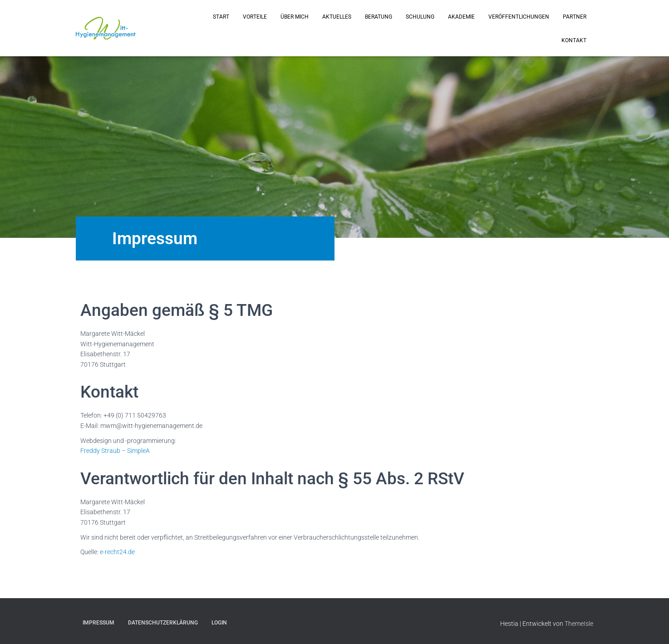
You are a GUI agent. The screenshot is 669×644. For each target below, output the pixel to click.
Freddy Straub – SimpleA (115, 451)
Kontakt (574, 40)
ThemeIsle (579, 624)
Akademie (461, 17)
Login (219, 623)
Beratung (379, 17)
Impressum (98, 623)
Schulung (420, 17)
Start (221, 17)
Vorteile (255, 17)
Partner (575, 17)
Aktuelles (337, 17)
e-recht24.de (117, 552)
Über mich (295, 17)
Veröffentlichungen (519, 17)
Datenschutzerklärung (163, 623)
